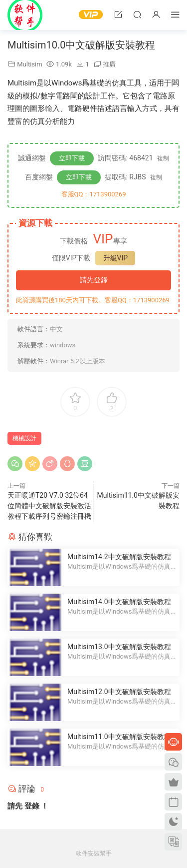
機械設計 (24, 438)
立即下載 (72, 158)
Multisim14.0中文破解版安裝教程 (119, 602)
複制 (163, 158)
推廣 (109, 64)
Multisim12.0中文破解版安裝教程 (119, 692)
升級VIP (116, 258)
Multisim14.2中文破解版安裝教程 (119, 557)
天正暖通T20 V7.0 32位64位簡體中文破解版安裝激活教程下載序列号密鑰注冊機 (49, 506)
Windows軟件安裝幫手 (25, 15)
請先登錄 (94, 280)
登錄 (32, 806)
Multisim (29, 64)
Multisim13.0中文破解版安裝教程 (119, 647)
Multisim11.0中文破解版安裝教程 (119, 737)
